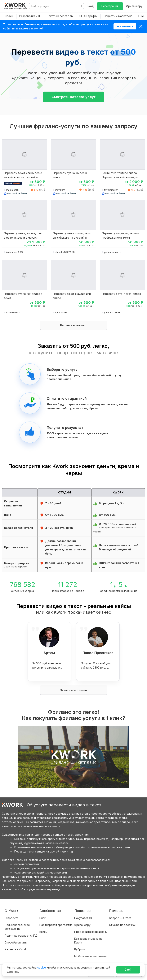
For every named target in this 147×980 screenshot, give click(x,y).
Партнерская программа (56, 925)
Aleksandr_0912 (15, 252)
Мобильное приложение (90, 956)
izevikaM (60, 190)
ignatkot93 (61, 312)
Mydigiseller (111, 190)
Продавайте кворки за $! (91, 932)
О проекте (11, 918)
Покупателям (83, 918)
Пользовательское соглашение (17, 927)
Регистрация (110, 6)
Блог (42, 918)
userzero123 (13, 312)
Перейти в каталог (73, 325)
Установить (125, 26)
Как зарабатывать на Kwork (88, 941)
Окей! (128, 970)
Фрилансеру (134, 6)
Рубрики (80, 949)
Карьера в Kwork (16, 949)
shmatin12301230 (65, 252)
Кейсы (43, 932)
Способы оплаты (16, 942)
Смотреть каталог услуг (74, 97)
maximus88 (13, 190)
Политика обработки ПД (21, 936)
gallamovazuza (113, 252)
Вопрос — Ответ (120, 918)
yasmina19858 (112, 312)
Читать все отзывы (74, 690)
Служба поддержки (122, 925)
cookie (42, 967)
